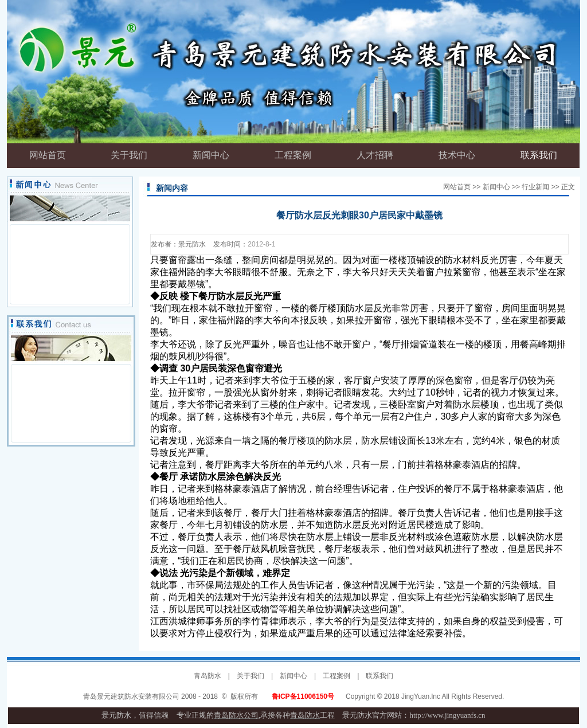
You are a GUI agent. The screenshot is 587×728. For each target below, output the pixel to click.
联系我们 (379, 676)
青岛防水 (208, 676)
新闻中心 (496, 187)
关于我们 (251, 676)
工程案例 (336, 676)
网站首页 (457, 187)
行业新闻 (535, 187)
